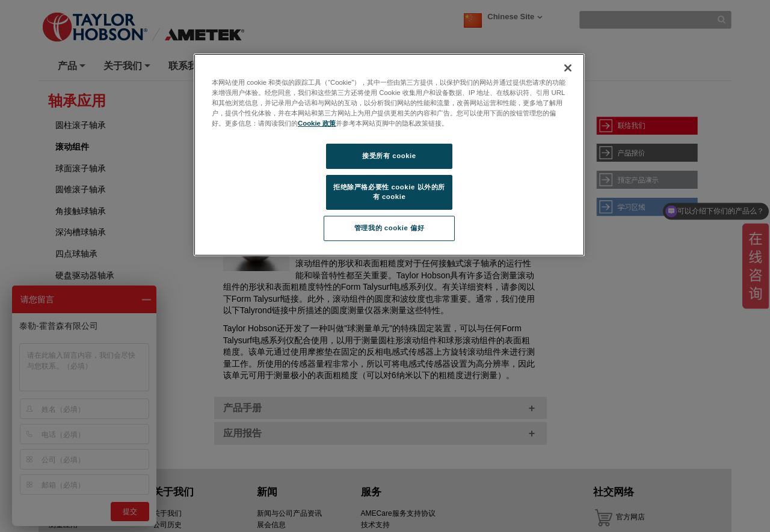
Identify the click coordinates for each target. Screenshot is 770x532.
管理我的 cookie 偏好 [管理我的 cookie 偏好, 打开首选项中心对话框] (389, 228)
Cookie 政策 (317, 123)
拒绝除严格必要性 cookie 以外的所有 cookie (389, 192)
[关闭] (568, 68)
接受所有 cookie (389, 156)
